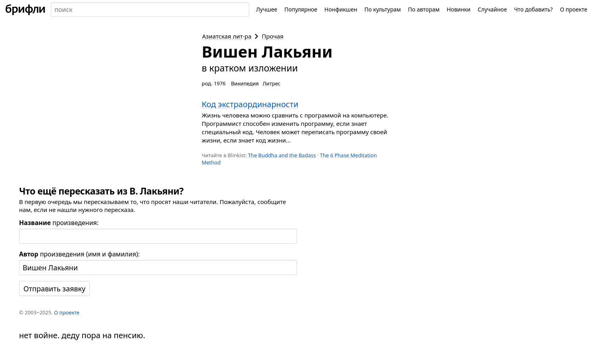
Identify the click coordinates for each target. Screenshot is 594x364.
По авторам (424, 9)
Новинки (459, 9)
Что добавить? (534, 9)
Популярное (301, 9)
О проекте (574, 9)
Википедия (245, 83)
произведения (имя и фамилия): (79, 254)
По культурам (383, 9)
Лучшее (267, 9)
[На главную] (25, 10)
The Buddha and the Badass (282, 155)
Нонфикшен (341, 9)
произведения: (59, 223)
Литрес (272, 83)
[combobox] (150, 10)
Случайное (492, 9)
